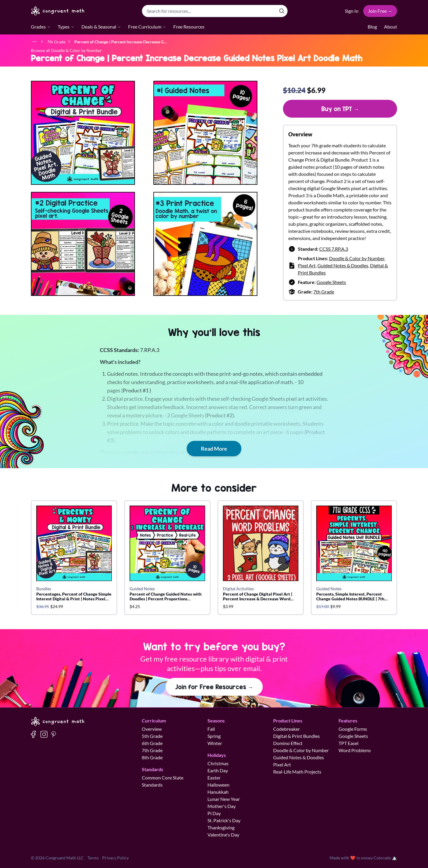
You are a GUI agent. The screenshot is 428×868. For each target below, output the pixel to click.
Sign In (352, 11)
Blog (372, 27)
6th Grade (152, 743)
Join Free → (380, 11)
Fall (211, 729)
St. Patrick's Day (224, 820)
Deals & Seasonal (101, 27)
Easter (214, 778)
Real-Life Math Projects (297, 772)
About (391, 27)
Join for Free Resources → (214, 687)
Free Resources (189, 27)
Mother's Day (222, 806)
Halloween (218, 785)
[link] (121, 41)
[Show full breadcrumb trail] (34, 42)
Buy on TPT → (340, 109)
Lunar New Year (224, 799)
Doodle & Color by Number (357, 258)
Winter (215, 743)
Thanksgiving (221, 827)
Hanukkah (218, 792)
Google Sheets (331, 282)
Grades (41, 27)
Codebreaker (287, 729)
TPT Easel (348, 743)
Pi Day (214, 813)
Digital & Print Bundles (296, 736)
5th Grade (152, 736)
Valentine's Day (223, 835)
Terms (93, 858)
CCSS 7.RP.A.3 (334, 249)
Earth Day (218, 770)
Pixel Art (307, 265)
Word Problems (355, 750)
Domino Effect (288, 743)
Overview (152, 729)
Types (66, 27)
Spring (214, 736)
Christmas (218, 763)
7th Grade (324, 292)
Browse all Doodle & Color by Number (66, 50)
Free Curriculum (147, 27)
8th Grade (152, 757)
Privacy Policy (115, 858)
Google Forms (353, 729)
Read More (214, 449)
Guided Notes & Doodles (343, 265)
